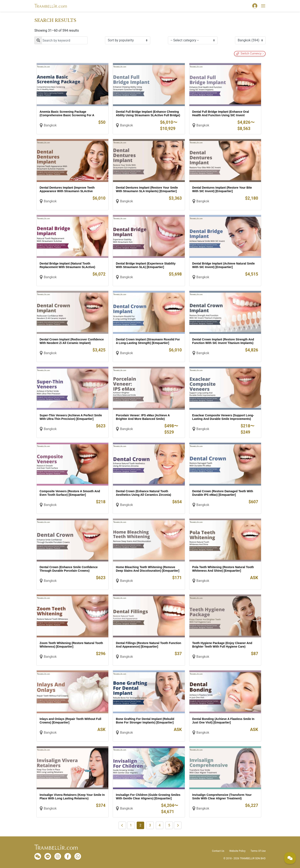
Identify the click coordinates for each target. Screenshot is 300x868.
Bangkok (50, 125)
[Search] (61, 40)
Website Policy (237, 851)
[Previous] (122, 825)
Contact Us (218, 851)
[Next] (178, 825)
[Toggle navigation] (263, 6)
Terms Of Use (258, 851)
